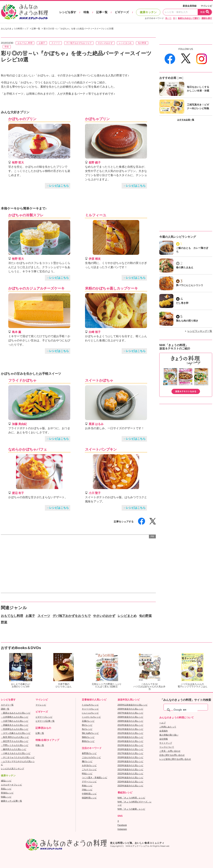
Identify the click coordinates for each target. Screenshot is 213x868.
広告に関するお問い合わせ (172, 755)
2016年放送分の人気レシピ (131, 749)
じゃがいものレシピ (91, 717)
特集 (86, 12)
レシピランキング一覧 (200, 331)
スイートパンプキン (101, 449)
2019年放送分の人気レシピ (131, 761)
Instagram (122, 829)
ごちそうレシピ (89, 769)
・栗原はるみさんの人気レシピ (16, 713)
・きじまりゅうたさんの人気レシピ (18, 757)
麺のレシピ (87, 761)
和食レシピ (87, 786)
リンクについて (167, 747)
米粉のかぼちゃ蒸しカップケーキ (111, 288)
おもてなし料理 (25, 43)
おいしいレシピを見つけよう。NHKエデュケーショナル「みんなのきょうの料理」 (25, 12)
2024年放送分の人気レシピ (131, 782)
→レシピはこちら (58, 186)
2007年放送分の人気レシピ (131, 713)
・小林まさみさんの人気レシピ (16, 753)
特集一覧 (40, 745)
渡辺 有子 (18, 493)
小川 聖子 (95, 493)
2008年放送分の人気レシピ (131, 717)
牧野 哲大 (18, 163)
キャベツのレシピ (90, 709)
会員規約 (164, 731)
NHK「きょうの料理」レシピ (131, 798)
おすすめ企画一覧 (186, 120)
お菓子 (42, 43)
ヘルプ (162, 723)
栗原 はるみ (96, 424)
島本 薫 (17, 332)
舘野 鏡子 (95, 163)
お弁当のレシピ (89, 765)
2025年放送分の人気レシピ (131, 786)
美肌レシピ (6, 789)
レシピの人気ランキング (12, 769)
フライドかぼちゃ (22, 380)
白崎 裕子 (95, 332)
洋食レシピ (87, 790)
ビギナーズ (122, 12)
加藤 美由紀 (19, 424)
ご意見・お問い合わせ (170, 751)
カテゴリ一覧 (7, 705)
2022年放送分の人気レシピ (131, 774)
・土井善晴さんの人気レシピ (15, 717)
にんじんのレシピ (90, 713)
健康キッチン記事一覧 (11, 801)
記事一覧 (102, 12)
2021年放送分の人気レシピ (131, 769)
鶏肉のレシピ (88, 737)
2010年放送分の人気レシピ (131, 725)
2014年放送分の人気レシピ (131, 741)
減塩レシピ (6, 781)
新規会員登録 (190, 6)
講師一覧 (5, 709)
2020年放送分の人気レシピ (131, 765)
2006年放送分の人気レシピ (131, 709)
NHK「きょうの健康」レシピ (131, 809)
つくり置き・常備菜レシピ (95, 778)
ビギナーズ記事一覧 (45, 721)
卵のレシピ (87, 725)
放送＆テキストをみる (186, 391)
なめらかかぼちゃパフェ (28, 449)
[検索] (186, 710)
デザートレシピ (89, 782)
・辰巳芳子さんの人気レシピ (15, 741)
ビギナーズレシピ (44, 717)
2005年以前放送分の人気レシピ (133, 705)
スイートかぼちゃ (99, 380)
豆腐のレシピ (88, 721)
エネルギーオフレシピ (11, 785)
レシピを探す (68, 12)
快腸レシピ (6, 797)
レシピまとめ (125, 43)
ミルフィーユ (96, 215)
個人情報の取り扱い (169, 735)
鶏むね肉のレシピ (90, 733)
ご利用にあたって (168, 727)
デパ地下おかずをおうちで (79, 43)
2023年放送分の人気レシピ (131, 778)
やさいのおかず (105, 43)
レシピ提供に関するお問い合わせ (175, 759)
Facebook (122, 825)
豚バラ (168, 18)
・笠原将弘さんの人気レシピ (15, 729)
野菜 (7, 47)
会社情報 (164, 739)
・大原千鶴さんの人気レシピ (15, 721)
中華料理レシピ (89, 794)
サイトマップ (166, 743)
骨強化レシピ (7, 793)
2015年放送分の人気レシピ (131, 745)
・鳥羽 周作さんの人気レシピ (15, 737)
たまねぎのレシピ (90, 705)
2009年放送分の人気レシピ (131, 721)
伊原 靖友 (95, 259)
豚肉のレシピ (88, 741)
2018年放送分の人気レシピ (131, 757)
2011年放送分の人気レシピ (131, 729)
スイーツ (56, 43)
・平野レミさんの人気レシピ (15, 745)
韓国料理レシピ (89, 798)
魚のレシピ (87, 729)
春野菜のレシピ (89, 753)
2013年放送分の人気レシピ (131, 737)
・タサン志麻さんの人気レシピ (16, 733)
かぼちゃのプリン (22, 119)
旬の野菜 (142, 43)
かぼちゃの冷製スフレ (26, 215)
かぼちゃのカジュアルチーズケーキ (36, 288)
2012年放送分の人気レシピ (131, 733)
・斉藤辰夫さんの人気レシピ (15, 725)
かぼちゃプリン (97, 119)
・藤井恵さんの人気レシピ (14, 749)
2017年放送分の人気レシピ (131, 753)
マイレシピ (206, 6)
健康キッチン (148, 12)
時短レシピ (87, 774)
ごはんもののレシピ (91, 757)
